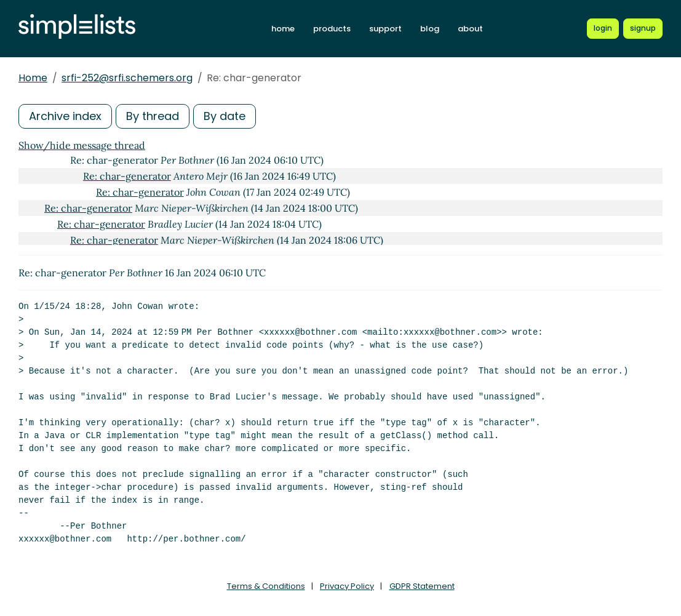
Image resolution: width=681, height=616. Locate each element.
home (283, 29)
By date (225, 116)
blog (430, 29)
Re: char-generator (127, 176)
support (385, 29)
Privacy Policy (347, 586)
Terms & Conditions (266, 586)
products (332, 29)
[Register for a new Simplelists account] (643, 28)
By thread (153, 116)
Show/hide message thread (82, 145)
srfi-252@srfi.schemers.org (127, 78)
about (470, 29)
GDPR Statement (422, 586)
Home (33, 78)
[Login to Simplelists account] (603, 28)
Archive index (65, 116)
